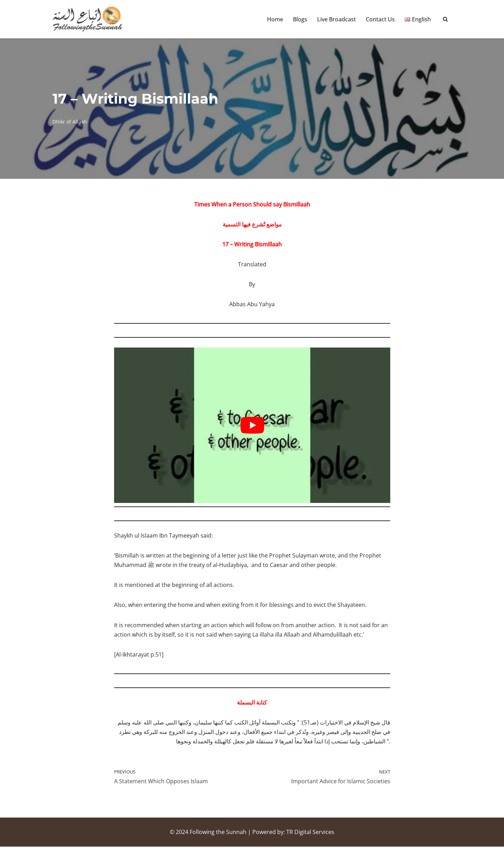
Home (275, 19)
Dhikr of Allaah (70, 122)
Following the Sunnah (218, 833)
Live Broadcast (337, 19)
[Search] (445, 19)
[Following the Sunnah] (87, 19)
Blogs (300, 19)
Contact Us (380, 19)
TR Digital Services (310, 833)
